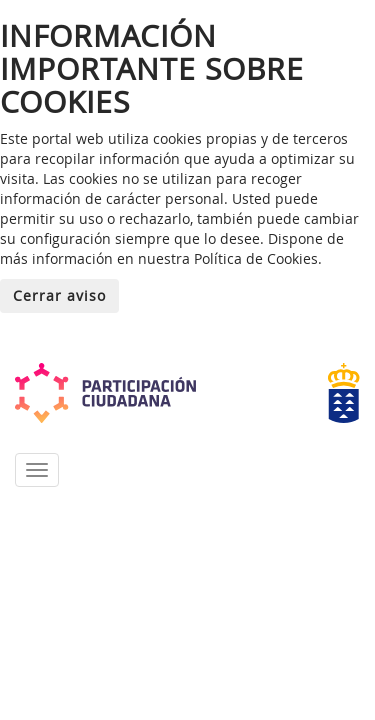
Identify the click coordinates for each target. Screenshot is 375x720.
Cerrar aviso (59, 295)
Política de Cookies (256, 258)
